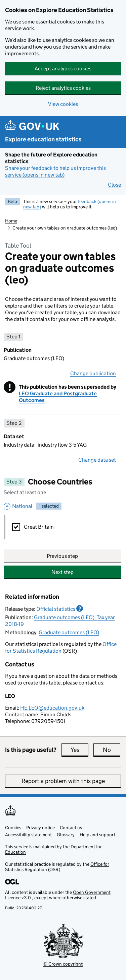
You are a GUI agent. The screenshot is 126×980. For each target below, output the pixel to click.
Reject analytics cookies (63, 88)
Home (11, 221)
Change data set (97, 460)
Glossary (66, 835)
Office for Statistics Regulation (61, 647)
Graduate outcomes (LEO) (69, 632)
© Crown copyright (63, 964)
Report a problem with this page (63, 781)
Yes (79, 750)
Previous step (62, 556)
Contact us (71, 828)
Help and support (97, 835)
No (112, 750)
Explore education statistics (43, 139)
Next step (62, 572)
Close (114, 185)
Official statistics (60, 609)
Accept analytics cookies (63, 69)
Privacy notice (40, 828)
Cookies (13, 828)
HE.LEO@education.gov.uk (52, 708)
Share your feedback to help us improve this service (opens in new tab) (55, 171)
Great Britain (39, 527)
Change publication (93, 373)
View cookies (63, 104)
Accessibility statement (28, 835)
